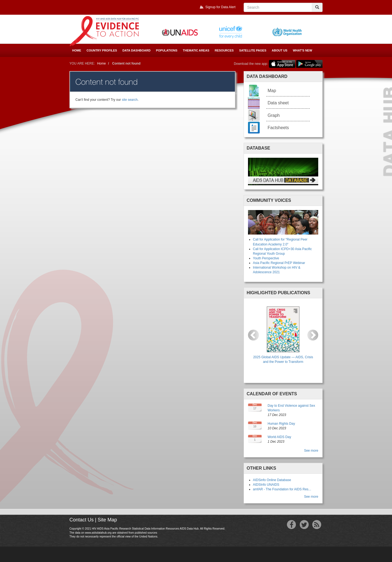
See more (311, 451)
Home (77, 50)
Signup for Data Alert (220, 7)
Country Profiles (102, 50)
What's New (303, 50)
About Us (279, 50)
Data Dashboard (137, 50)
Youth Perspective (266, 258)
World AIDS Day (279, 437)
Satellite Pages (253, 50)
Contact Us (82, 520)
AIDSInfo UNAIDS (266, 485)
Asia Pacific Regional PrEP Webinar (279, 263)
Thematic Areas (196, 50)
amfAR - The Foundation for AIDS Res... (282, 489)
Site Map (107, 520)
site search (130, 100)
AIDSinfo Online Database (272, 480)
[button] (253, 335)
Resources (224, 50)
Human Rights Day (281, 424)
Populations (167, 50)
